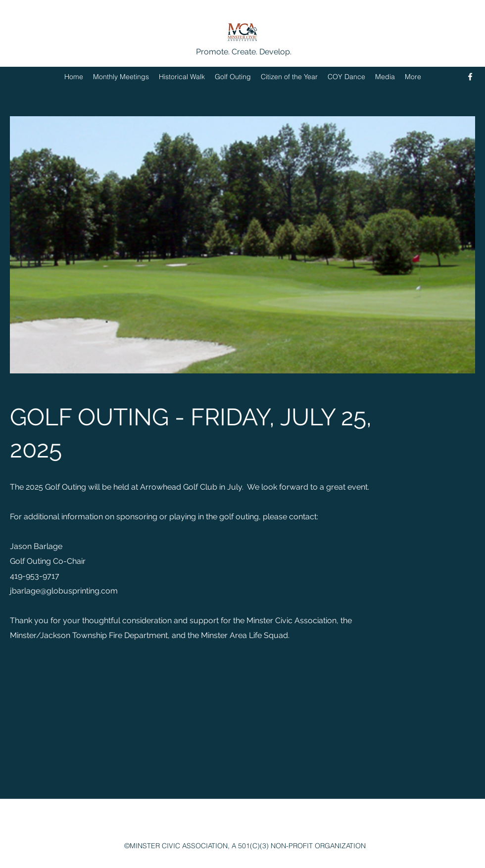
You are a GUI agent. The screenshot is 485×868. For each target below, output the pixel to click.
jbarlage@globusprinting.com (64, 591)
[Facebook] (470, 77)
